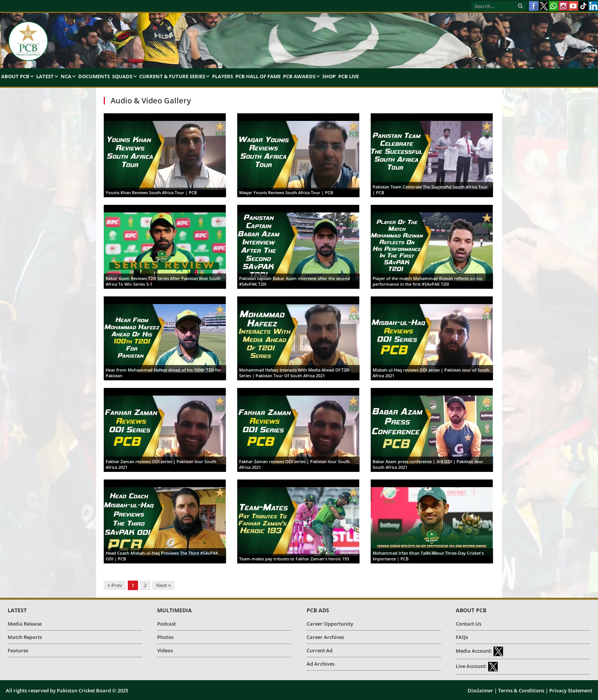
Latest (45, 76)
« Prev (115, 585)
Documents (94, 76)
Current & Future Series (172, 76)
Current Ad (320, 650)
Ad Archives (321, 664)
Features (18, 650)
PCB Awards (299, 76)
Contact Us (469, 624)
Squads (122, 76)
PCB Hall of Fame (258, 76)
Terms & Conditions (521, 690)
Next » (163, 585)
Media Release (25, 624)
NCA (66, 76)
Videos (165, 650)
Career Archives (325, 637)
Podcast (166, 624)
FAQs (462, 637)
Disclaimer (480, 690)
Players (223, 76)
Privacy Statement (571, 690)
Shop (329, 76)
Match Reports (25, 637)
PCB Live (349, 76)
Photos (165, 637)
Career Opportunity (330, 624)
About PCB (15, 76)
